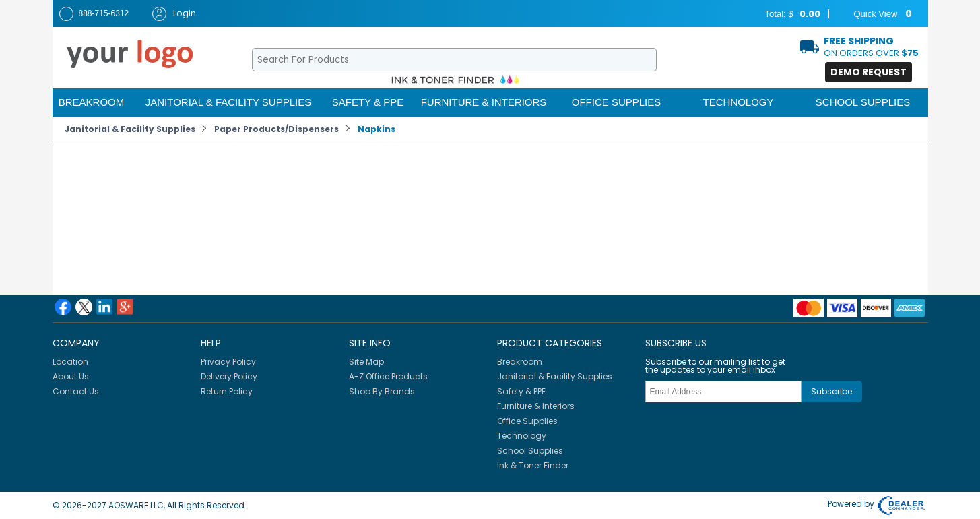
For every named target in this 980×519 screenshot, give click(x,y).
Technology (738, 102)
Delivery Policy (229, 376)
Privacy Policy (228, 362)
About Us (71, 376)
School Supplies (863, 102)
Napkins (377, 129)
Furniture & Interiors (484, 102)
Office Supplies (617, 102)
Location (70, 362)
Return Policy (227, 391)
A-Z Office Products (388, 376)
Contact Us (76, 391)
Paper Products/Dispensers (276, 129)
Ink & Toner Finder (533, 465)
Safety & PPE (368, 102)
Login (174, 14)
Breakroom (92, 102)
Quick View (874, 14)
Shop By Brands (382, 391)
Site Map (366, 362)
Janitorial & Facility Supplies (228, 102)
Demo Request (869, 72)
